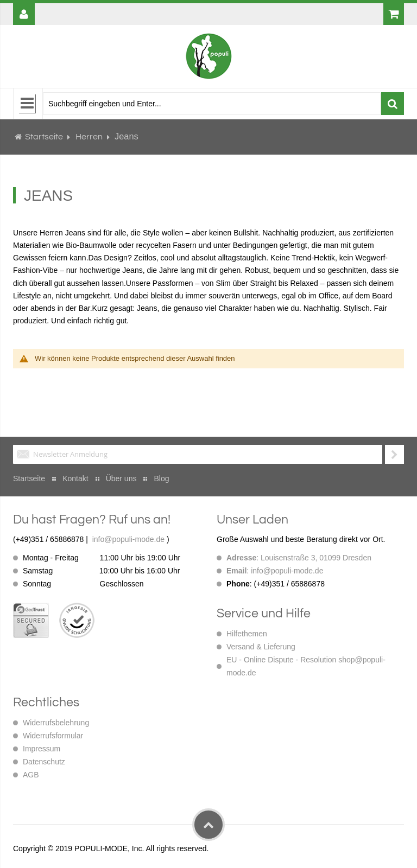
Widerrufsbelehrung (56, 723)
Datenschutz (44, 762)
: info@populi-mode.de (275, 571)
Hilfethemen (247, 634)
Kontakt (75, 478)
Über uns (121, 478)
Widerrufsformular (53, 736)
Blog (161, 478)
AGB (31, 775)
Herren (90, 137)
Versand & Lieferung (261, 647)
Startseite (44, 137)
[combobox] (212, 104)
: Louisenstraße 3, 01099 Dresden (299, 558)
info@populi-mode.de (128, 539)
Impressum (42, 749)
